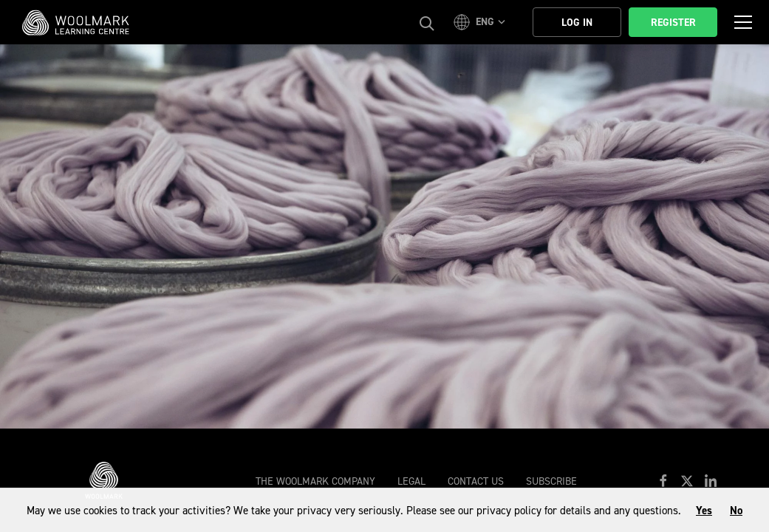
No (736, 511)
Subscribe (551, 481)
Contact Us (476, 481)
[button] (482, 22)
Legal (411, 481)
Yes (704, 511)
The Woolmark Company (315, 481)
